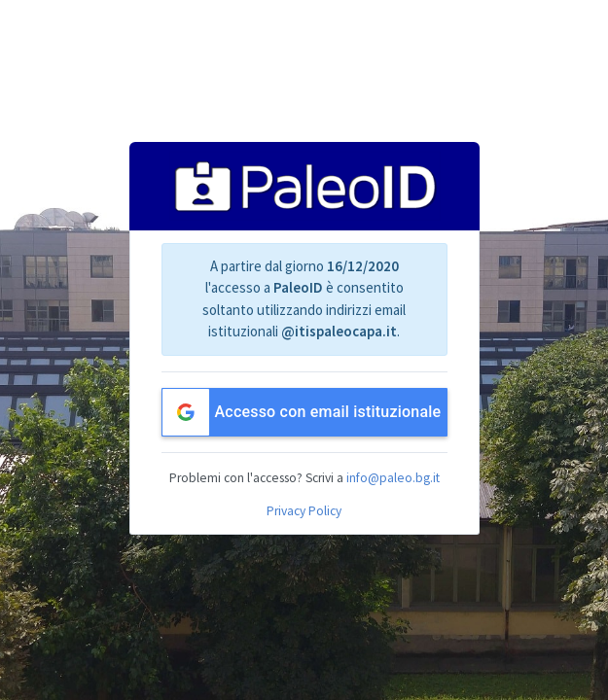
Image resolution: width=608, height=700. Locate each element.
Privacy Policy (304, 511)
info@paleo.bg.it (393, 478)
